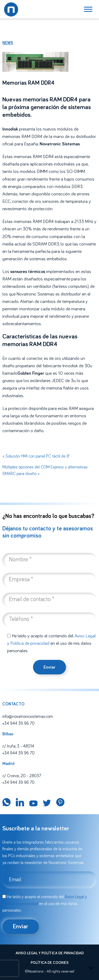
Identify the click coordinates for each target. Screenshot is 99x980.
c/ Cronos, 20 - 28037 (22, 776)
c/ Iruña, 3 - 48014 (18, 746)
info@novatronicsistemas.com (28, 717)
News (8, 43)
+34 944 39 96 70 (18, 723)
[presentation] (9, 968)
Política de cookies (50, 963)
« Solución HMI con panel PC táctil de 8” (36, 456)
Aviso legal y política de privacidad (50, 953)
